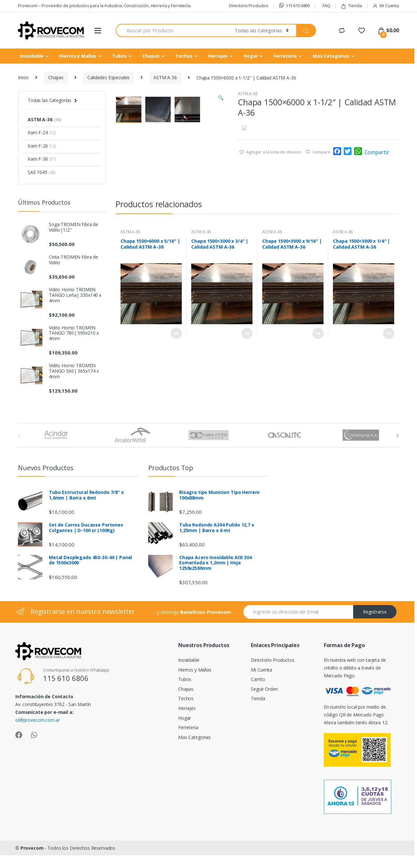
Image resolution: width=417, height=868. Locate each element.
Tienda (351, 6)
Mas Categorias (331, 56)
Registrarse (375, 628)
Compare (321, 152)
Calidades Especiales (108, 77)
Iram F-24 (42, 132)
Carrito (258, 695)
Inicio (23, 77)
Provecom (32, 864)
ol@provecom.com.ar (37, 736)
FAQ (326, 6)
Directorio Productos (249, 6)
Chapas (151, 56)
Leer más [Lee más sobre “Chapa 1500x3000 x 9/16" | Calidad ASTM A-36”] (318, 400)
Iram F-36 (42, 159)
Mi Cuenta (386, 6)
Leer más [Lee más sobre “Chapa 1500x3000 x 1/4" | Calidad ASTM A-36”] (388, 400)
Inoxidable (32, 56)
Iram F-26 (42, 146)
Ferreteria (285, 56)
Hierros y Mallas (78, 56)
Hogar (251, 56)
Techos (184, 56)
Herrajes (218, 56)
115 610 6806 (295, 6)
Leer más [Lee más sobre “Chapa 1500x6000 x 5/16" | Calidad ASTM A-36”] (176, 400)
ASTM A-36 (165, 77)
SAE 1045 (42, 172)
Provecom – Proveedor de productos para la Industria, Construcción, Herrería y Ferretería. (105, 6)
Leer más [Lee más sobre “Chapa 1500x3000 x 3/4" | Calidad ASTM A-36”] (247, 400)
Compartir (377, 152)
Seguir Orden (264, 705)
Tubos (119, 56)
